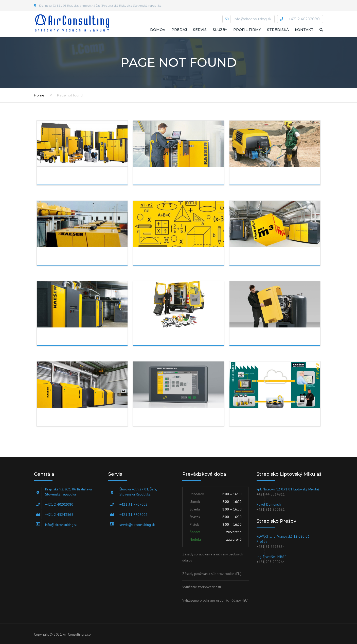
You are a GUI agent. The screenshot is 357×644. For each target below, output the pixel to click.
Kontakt (304, 30)
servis (165, 177)
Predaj (179, 30)
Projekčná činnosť (183, 258)
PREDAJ (70, 177)
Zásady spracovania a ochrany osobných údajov (213, 557)
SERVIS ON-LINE (272, 418)
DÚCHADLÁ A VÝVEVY (87, 418)
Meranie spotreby (278, 258)
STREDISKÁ (278, 30)
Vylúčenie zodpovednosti (202, 587)
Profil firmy (247, 30)
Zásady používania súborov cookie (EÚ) (212, 574)
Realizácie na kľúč (86, 338)
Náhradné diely (178, 338)
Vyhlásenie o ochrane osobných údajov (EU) (215, 600)
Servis (200, 30)
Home (39, 95)
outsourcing (79, 258)
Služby (220, 30)
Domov (158, 30)
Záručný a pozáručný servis (277, 338)
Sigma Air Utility (179, 418)
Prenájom (267, 177)
